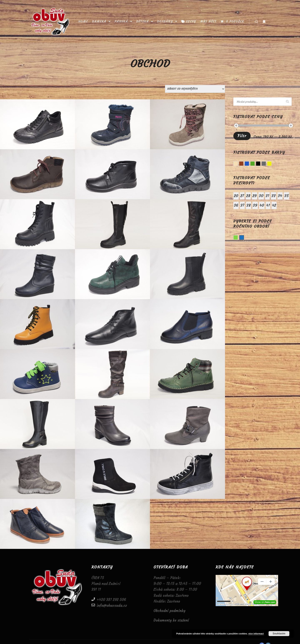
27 (242, 196)
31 (267, 196)
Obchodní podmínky (169, 611)
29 (255, 196)
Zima (242, 237)
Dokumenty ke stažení (171, 620)
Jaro (238, 238)
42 (274, 205)
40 (262, 205)
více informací (256, 634)
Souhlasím (279, 634)
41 (268, 205)
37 (242, 205)
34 (280, 196)
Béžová (238, 164)
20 (236, 196)
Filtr (242, 136)
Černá (260, 164)
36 (236, 205)
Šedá (266, 164)
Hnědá (243, 164)
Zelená (255, 164)
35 (286, 196)
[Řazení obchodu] (195, 89)
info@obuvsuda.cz (109, 605)
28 (248, 196)
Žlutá (272, 164)
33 (274, 196)
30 (261, 196)
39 (255, 205)
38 (249, 205)
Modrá (249, 164)
